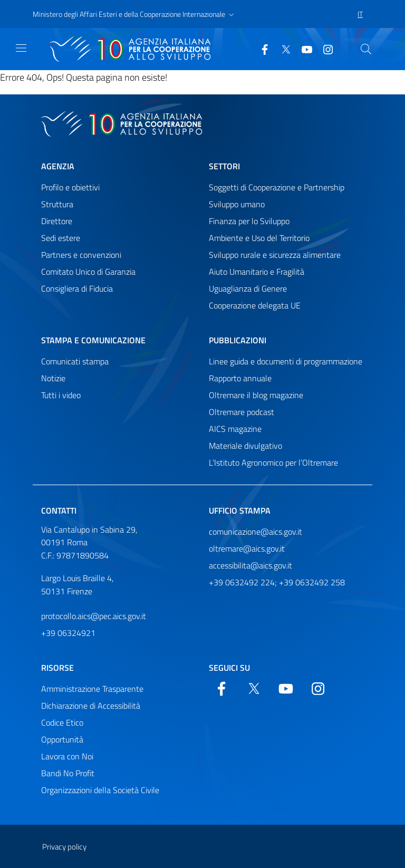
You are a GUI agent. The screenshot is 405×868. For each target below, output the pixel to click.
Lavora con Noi (67, 756)
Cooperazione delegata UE (255, 305)
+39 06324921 (68, 633)
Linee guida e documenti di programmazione (286, 361)
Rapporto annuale (240, 378)
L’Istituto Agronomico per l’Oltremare (273, 462)
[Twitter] (282, 49)
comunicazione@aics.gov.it (255, 532)
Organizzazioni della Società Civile (100, 790)
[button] (134, 14)
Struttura (57, 204)
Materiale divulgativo (245, 446)
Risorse (57, 668)
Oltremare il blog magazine (256, 395)
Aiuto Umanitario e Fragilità (257, 272)
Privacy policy (64, 847)
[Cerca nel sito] (366, 49)
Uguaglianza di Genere (248, 288)
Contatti (59, 510)
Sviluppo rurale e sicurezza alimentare (275, 255)
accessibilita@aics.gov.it (250, 565)
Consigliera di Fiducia (77, 288)
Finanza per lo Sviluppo (249, 221)
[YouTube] (303, 49)
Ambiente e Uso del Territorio (259, 238)
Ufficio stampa (240, 510)
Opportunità (62, 739)
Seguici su (229, 668)
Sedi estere (61, 238)
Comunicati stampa (75, 361)
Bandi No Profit (68, 773)
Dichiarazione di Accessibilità (91, 706)
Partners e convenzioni (81, 255)
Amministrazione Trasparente (92, 689)
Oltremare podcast (242, 412)
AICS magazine (235, 429)
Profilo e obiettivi (70, 187)
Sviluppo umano (237, 204)
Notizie (53, 378)
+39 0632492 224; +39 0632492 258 (277, 582)
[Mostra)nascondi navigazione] (21, 48)
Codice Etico (62, 722)
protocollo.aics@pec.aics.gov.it (94, 616)
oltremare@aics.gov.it (247, 548)
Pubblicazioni (238, 340)
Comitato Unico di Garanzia (88, 272)
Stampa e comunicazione (93, 340)
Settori (224, 166)
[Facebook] (261, 49)
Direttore (57, 221)
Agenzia (58, 166)
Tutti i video (61, 395)
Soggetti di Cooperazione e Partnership (277, 187)
